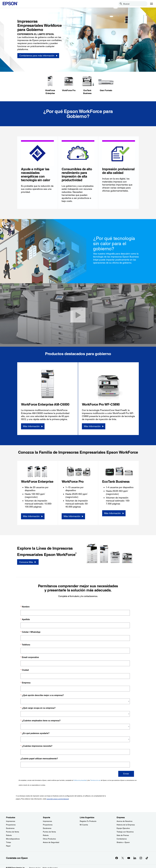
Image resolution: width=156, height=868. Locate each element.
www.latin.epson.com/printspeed (58, 799)
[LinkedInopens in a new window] (135, 858)
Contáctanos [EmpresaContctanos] (122, 839)
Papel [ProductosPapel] (8, 846)
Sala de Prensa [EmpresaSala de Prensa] (123, 835)
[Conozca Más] (28, 562)
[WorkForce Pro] (69, 84)
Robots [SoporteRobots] (46, 835)
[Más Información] (33, 426)
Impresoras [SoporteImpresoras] (47, 821)
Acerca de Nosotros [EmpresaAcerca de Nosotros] (124, 821)
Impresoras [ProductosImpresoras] (11, 821)
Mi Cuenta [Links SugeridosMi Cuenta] (84, 825)
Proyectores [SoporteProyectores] (48, 825)
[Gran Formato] (106, 84)
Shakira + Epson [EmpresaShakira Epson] (123, 842)
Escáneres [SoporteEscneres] (47, 828)
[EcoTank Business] (87, 85)
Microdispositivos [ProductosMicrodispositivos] (13, 839)
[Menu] (151, 4)
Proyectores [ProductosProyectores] (11, 825)
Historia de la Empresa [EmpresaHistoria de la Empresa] (126, 825)
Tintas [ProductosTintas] (8, 842)
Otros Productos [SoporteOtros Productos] (49, 839)
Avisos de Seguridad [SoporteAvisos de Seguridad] (51, 842)
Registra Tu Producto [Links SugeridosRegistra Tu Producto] (88, 821)
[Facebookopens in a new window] (117, 858)
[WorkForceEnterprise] (50, 85)
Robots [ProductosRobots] (9, 835)
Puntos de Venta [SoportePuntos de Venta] (49, 832)
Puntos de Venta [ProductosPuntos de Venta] (13, 832)
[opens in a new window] (147, 858)
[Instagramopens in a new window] (141, 858)
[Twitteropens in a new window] (123, 858)
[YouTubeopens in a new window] (129, 858)
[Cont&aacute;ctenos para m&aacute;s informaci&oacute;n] (38, 56)
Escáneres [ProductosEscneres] (10, 828)
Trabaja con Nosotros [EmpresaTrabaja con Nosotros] (125, 832)
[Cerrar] (78, 315)
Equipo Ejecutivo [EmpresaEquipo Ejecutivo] (123, 828)
